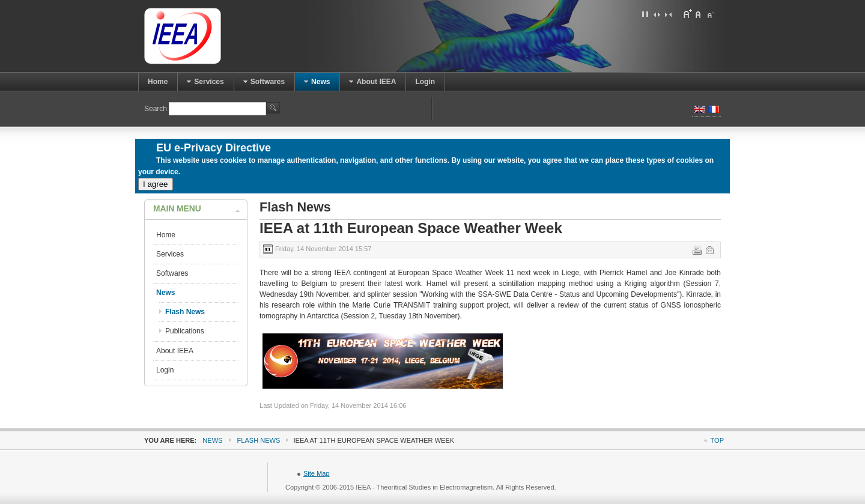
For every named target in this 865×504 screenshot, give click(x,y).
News (212, 440)
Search (156, 109)
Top (717, 440)
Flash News (259, 440)
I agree (156, 184)
